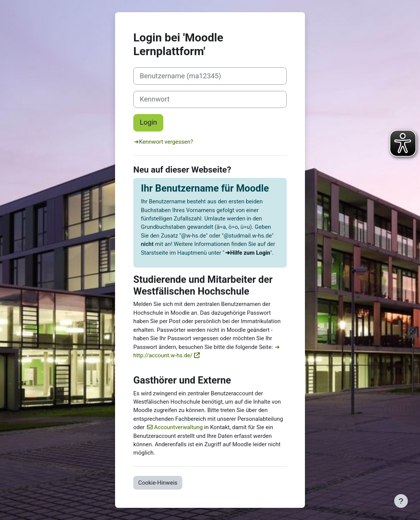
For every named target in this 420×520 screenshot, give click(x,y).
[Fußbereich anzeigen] (401, 501)
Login (148, 122)
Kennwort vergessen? (166, 142)
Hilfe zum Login (250, 253)
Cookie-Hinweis (158, 483)
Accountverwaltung (178, 427)
